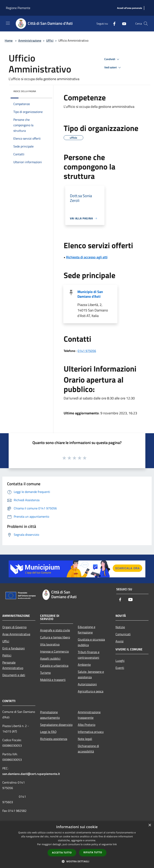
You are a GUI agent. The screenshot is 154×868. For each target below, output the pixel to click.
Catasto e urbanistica (54, 666)
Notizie (120, 627)
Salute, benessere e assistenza (91, 674)
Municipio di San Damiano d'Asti (90, 294)
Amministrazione (30, 40)
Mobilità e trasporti (53, 680)
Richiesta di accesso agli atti (87, 257)
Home (9, 40)
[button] (77, 861)
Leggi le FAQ (48, 732)
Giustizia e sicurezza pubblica (91, 642)
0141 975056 (87, 351)
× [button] (150, 825)
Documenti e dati (14, 675)
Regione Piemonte (18, 8)
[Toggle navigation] (8, 23)
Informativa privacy (91, 732)
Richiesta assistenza (54, 739)
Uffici (50, 40)
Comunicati (123, 634)
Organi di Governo (14, 627)
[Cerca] (146, 24)
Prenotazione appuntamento (50, 715)
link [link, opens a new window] (115, 844)
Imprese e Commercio (54, 651)
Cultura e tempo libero (55, 637)
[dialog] (77, 845)
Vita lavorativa (50, 644)
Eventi (120, 668)
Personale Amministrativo (13, 665)
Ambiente (84, 665)
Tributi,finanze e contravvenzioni (89, 655)
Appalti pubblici (50, 658)
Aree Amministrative (16, 634)
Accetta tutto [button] (62, 853)
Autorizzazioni (87, 684)
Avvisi (120, 641)
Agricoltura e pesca (91, 691)
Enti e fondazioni (14, 648)
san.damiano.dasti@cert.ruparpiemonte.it (31, 774)
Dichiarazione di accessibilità (88, 749)
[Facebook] (113, 23)
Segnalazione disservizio (56, 725)
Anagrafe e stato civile (55, 630)
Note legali (85, 739)
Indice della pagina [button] (25, 91)
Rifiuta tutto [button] (93, 852)
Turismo (45, 673)
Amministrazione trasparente (89, 715)
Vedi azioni (113, 68)
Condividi (112, 59)
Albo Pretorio (87, 725)
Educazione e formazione (87, 630)
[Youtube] (123, 23)
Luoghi (120, 661)
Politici (7, 655)
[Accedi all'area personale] (130, 8)
